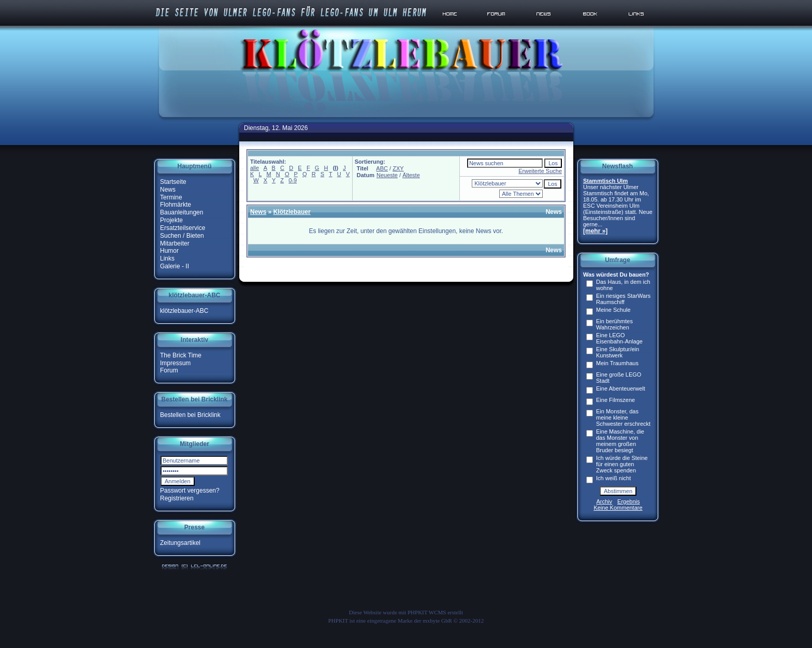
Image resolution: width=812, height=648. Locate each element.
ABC (382, 168)
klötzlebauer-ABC (184, 311)
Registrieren (177, 498)
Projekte (171, 220)
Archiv (605, 501)
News (168, 190)
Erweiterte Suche (540, 171)
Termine (171, 197)
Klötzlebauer (292, 212)
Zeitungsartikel (180, 543)
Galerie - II (175, 266)
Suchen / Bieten (182, 236)
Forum (169, 370)
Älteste (411, 175)
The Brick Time (181, 355)
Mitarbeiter (175, 243)
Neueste (387, 175)
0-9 (293, 180)
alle (255, 168)
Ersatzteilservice (183, 228)
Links (167, 258)
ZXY (398, 168)
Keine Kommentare (618, 508)
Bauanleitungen (182, 212)
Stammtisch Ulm (605, 181)
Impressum (175, 363)
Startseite (173, 182)
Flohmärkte (176, 205)
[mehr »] (595, 231)
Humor (169, 251)
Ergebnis (628, 501)
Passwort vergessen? (190, 491)
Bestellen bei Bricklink (190, 415)
